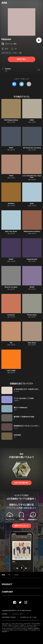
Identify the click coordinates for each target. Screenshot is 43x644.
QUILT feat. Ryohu (11, 231)
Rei (15, 44)
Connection (11, 315)
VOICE (11, 176)
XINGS (11, 148)
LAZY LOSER (11, 371)
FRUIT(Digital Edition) (11, 120)
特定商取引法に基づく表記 (28, 617)
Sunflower (11, 204)
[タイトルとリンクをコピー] (29, 84)
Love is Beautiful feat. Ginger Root (32, 177)
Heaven (16, 575)
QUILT (32, 204)
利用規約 (5, 614)
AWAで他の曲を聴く (21, 483)
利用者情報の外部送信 (9, 617)
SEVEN (32, 287)
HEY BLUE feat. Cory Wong (32, 148)
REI (11, 343)
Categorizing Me (32, 259)
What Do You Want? (11, 287)
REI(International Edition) (32, 231)
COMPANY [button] (7, 592)
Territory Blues (32, 315)
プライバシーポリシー (18, 614)
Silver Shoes (32, 343)
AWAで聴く (21, 59)
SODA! (32, 120)
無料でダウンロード (21, 526)
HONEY (11, 259)
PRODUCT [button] (7, 584)
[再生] (39, 40)
